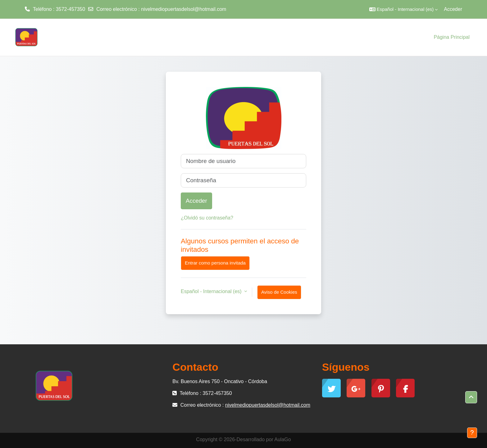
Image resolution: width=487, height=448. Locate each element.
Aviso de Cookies (279, 292)
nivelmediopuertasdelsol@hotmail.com (184, 9)
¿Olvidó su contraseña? (207, 218)
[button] (403, 9)
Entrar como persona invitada (215, 263)
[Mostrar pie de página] (472, 433)
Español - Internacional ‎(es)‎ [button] (212, 291)
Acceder (453, 9)
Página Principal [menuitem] (452, 37)
